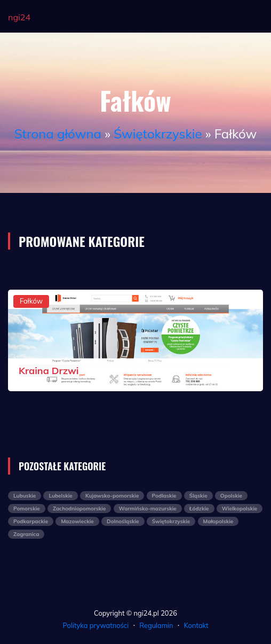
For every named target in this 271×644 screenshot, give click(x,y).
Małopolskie (218, 521)
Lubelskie (60, 496)
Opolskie (231, 496)
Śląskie (198, 496)
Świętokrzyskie (158, 134)
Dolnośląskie (123, 521)
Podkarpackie (31, 521)
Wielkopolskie (240, 509)
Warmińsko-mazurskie (148, 509)
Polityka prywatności (96, 625)
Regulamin (156, 625)
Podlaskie (164, 496)
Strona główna (58, 134)
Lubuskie (25, 496)
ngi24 (19, 17)
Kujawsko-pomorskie (112, 496)
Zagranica (26, 534)
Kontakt (196, 625)
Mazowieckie (77, 521)
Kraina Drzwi (49, 371)
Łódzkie (199, 509)
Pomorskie (27, 509)
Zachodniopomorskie (79, 509)
